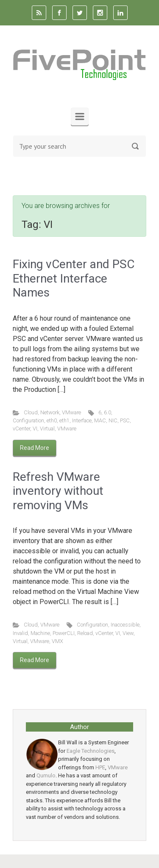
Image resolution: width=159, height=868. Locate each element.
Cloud (31, 412)
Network (50, 412)
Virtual (47, 428)
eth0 (52, 420)
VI (35, 428)
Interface (82, 420)
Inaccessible (125, 625)
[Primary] (80, 116)
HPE (100, 767)
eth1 (64, 420)
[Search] (79, 146)
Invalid (20, 633)
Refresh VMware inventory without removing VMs (58, 491)
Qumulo (46, 775)
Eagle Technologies (91, 751)
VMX (57, 641)
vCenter (21, 428)
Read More (35, 448)
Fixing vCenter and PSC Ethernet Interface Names (74, 278)
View (128, 633)
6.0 (107, 412)
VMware (71, 412)
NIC (113, 420)
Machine (40, 633)
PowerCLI (64, 633)
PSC (125, 420)
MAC (100, 420)
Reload (85, 633)
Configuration (28, 420)
